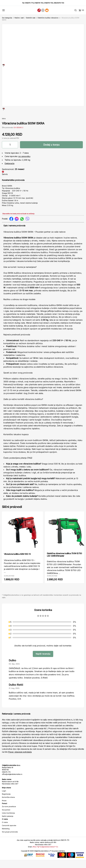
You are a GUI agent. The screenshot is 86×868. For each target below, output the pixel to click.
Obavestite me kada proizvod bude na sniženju (18, 221)
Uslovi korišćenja (8, 821)
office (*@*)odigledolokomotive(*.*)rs (45, 855)
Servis (5, 182)
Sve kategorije (7, 18)
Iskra (4, 126)
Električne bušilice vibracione (48, 18)
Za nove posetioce (9, 814)
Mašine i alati (19, 18)
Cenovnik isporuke (9, 833)
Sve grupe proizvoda (10, 840)
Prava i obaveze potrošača (20, 760)
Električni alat (31, 18)
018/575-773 (29, 3)
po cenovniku (24, 164)
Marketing (6, 836)
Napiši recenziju (43, 662)
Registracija (6, 802)
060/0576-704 (59, 3)
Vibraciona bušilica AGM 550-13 (17, 562)
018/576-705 (49, 3)
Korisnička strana (8, 805)
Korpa (4, 808)
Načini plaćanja (8, 824)
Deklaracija (10, 171)
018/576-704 (39, 3)
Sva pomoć (6, 818)
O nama (5, 830)
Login (4, 799)
